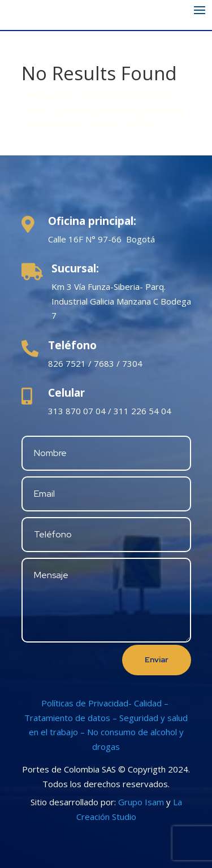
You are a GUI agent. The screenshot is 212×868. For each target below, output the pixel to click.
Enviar (157, 659)
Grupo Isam (141, 802)
